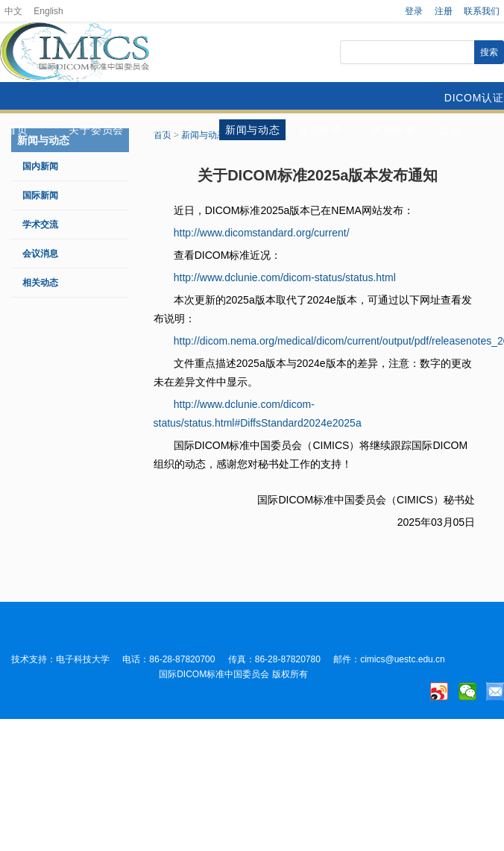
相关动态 (40, 283)
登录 (414, 11)
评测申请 (393, 130)
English (48, 11)
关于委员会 (96, 130)
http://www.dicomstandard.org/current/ (262, 233)
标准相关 (174, 130)
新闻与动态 (253, 130)
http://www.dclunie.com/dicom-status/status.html (285, 277)
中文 (13, 11)
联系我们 (482, 11)
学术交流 (40, 224)
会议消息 (40, 254)
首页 (17, 130)
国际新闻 (40, 195)
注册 (444, 11)
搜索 (489, 52)
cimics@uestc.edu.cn (403, 659)
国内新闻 (40, 166)
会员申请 (320, 130)
